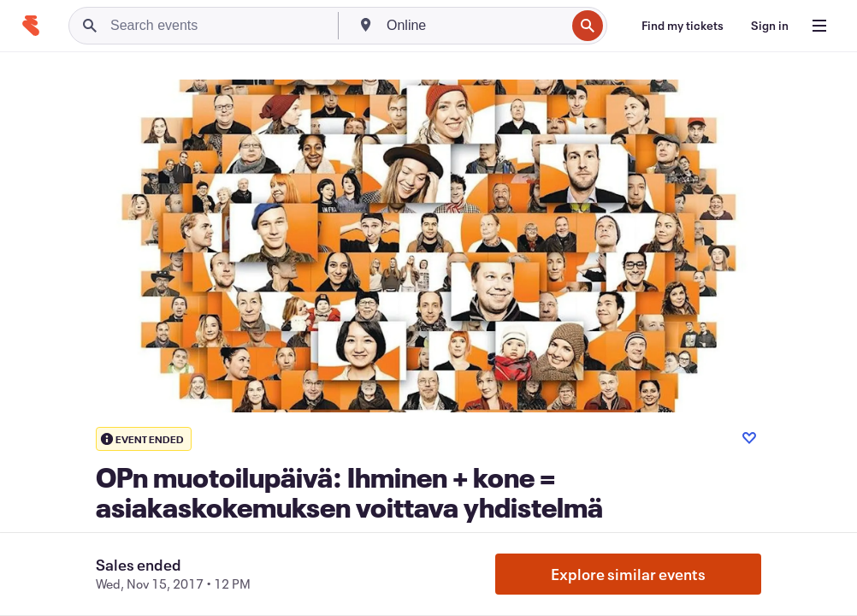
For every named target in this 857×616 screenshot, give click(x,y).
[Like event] (749, 438)
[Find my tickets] (683, 26)
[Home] (31, 26)
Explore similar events (628, 574)
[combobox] (474, 26)
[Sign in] (770, 26)
